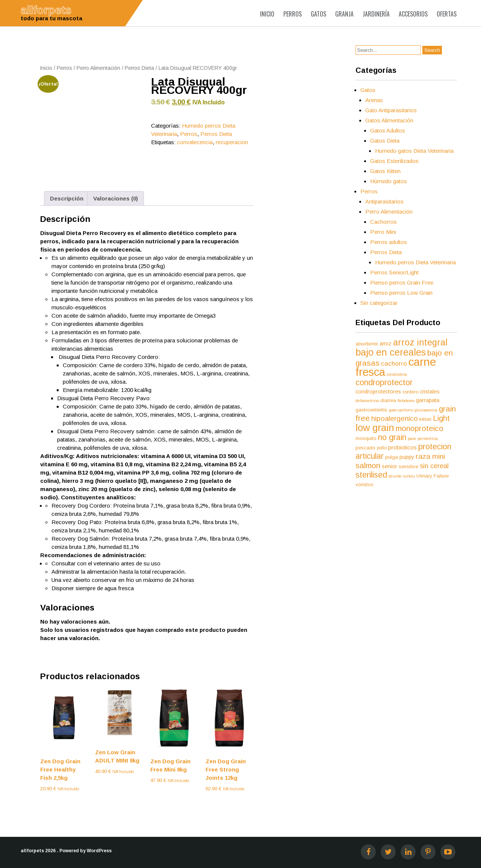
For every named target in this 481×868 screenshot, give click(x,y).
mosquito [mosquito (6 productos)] (366, 438)
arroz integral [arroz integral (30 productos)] (420, 342)
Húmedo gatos (389, 181)
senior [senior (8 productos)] (389, 466)
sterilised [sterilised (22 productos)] (371, 475)
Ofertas (447, 14)
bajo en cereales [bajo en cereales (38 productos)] (391, 352)
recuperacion (232, 142)
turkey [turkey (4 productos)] (409, 476)
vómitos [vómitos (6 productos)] (365, 484)
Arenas (374, 100)
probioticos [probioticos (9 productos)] (402, 447)
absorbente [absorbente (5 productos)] (367, 344)
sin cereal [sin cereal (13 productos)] (434, 466)
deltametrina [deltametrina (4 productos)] (367, 401)
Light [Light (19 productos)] (441, 418)
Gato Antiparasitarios (391, 110)
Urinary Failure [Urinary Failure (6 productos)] (433, 476)
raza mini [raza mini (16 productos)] (430, 456)
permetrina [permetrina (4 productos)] (428, 439)
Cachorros (383, 222)
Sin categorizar (379, 303)
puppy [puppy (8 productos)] (407, 457)
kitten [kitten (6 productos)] (425, 419)
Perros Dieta (139, 68)
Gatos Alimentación (389, 120)
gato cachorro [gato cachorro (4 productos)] (401, 410)
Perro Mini (383, 232)
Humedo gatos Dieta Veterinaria (414, 151)
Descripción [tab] (67, 198)
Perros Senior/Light (394, 272)
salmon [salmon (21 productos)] (368, 465)
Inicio (267, 14)
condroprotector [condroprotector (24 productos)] (384, 382)
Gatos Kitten (385, 171)
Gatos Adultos (388, 130)
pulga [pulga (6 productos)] (392, 457)
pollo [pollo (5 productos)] (382, 448)
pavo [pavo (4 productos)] (412, 439)
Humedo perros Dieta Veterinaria (415, 262)
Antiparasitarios (384, 201)
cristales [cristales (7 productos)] (430, 392)
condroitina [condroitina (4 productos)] (397, 374)
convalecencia (195, 142)
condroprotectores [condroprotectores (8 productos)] (378, 392)
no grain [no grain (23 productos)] (392, 437)
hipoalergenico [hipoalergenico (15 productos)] (395, 418)
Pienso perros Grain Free (402, 283)
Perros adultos (389, 242)
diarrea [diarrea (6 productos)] (388, 400)
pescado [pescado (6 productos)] (365, 448)
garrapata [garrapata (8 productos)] (428, 400)
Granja (344, 14)
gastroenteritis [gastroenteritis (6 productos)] (371, 410)
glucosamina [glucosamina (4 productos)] (426, 410)
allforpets (32, 851)
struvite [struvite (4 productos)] (395, 476)
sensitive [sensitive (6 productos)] (408, 466)
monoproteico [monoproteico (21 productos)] (420, 428)
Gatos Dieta (385, 141)
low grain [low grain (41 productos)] (375, 428)
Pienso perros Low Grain (401, 293)
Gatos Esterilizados (394, 161)
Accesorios (413, 14)
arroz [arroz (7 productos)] (386, 344)
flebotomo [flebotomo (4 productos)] (406, 401)
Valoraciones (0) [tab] (116, 198)
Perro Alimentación (98, 68)
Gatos (318, 14)
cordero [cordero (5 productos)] (410, 392)
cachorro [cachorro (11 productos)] (394, 364)
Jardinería (376, 14)
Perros (293, 14)
